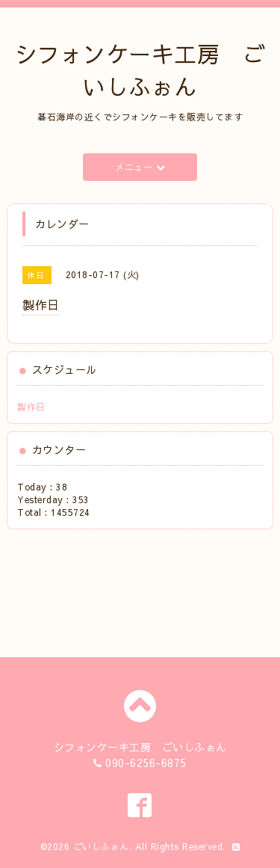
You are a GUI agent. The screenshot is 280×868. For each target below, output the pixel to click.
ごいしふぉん (101, 846)
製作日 (31, 407)
